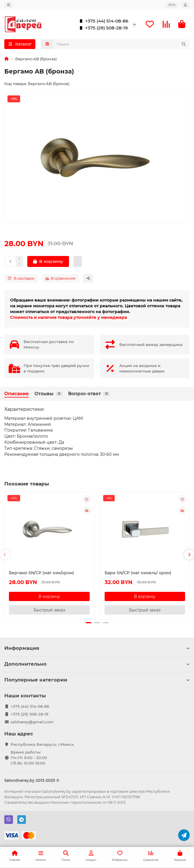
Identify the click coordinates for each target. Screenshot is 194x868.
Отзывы (48, 394)
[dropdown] (9, 5)
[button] (5, 555)
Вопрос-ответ (89, 394)
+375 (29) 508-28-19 (102, 28)
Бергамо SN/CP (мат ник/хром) (42, 573)
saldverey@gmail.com (32, 722)
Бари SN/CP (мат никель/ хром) (138, 573)
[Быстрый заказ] (78, 261)
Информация (97, 648)
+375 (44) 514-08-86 (103, 21)
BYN (172, 5)
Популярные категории (97, 680)
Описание (17, 394)
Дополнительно (97, 664)
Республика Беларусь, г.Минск (42, 744)
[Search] (122, 44)
